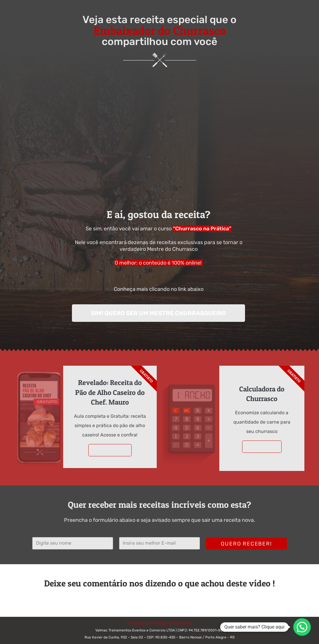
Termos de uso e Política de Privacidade (160, 623)
